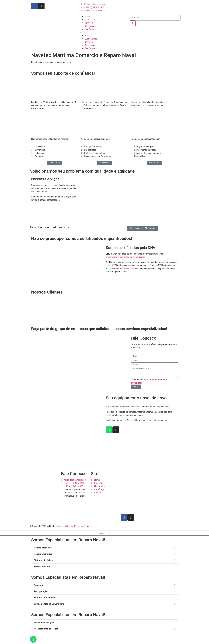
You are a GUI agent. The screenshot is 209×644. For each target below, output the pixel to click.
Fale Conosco (91, 29)
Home (87, 16)
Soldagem (39, 585)
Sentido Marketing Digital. (78, 526)
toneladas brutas (130, 268)
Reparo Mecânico (43, 548)
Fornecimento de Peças (46, 629)
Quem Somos (91, 20)
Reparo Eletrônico (43, 554)
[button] (104, 32)
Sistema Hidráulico (43, 560)
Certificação (90, 26)
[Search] (133, 23)
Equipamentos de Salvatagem (49, 604)
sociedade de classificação (132, 257)
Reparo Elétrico (42, 566)
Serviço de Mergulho (45, 623)
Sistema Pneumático (44, 598)
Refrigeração (41, 591)
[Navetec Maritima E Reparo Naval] (134, 491)
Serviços (89, 23)
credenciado (112, 257)
